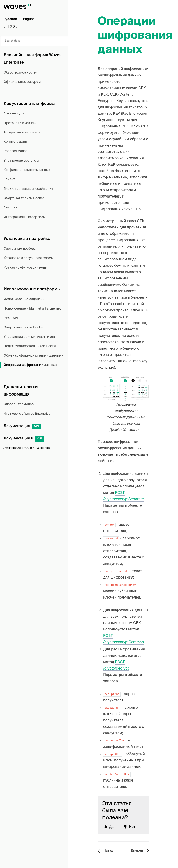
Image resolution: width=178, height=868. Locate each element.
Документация (22, 426)
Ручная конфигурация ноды (25, 268)
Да (111, 827)
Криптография (15, 142)
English (29, 19)
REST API (11, 318)
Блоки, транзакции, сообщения (29, 189)
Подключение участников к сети (30, 346)
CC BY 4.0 (32, 448)
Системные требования (23, 249)
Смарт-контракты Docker (24, 327)
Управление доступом (21, 161)
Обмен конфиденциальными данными (34, 356)
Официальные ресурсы (22, 82)
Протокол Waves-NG (20, 123)
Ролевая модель (16, 151)
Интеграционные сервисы (25, 217)
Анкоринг (11, 208)
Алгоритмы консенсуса (22, 132)
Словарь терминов (19, 404)
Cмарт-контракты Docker (24, 198)
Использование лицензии (24, 299)
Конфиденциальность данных (27, 170)
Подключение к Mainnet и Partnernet (32, 309)
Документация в (24, 439)
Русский (10, 19)
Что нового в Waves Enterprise (27, 414)
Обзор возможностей (21, 73)
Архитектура (14, 114)
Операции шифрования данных (30, 365)
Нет (132, 827)
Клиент (9, 179)
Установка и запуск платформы (29, 258)
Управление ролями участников (29, 337)
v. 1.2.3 (9, 27)
